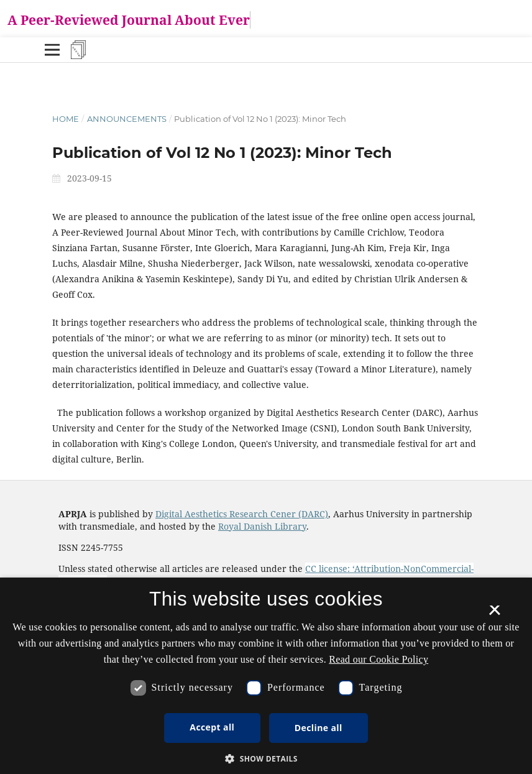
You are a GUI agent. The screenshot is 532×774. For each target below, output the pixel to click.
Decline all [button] (319, 728)
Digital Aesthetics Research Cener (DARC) (242, 514)
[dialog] (266, 676)
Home (66, 119)
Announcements (127, 119)
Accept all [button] (212, 727)
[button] (266, 759)
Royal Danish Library (262, 526)
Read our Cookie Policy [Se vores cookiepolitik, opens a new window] (378, 659)
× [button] (494, 614)
